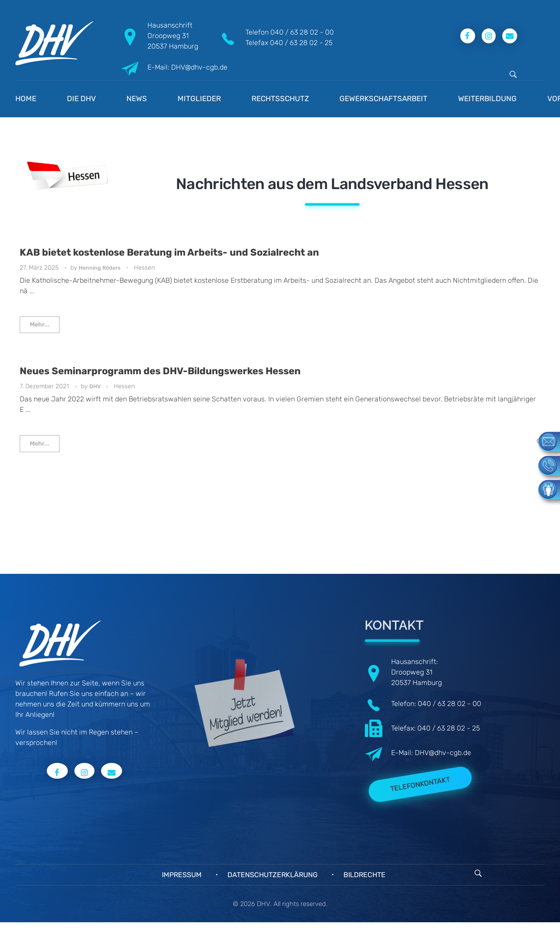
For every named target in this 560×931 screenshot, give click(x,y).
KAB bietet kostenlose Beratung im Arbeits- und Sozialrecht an (169, 252)
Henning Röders (100, 268)
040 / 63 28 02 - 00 (302, 32)
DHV (96, 386)
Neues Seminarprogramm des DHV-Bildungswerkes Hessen (160, 371)
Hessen (144, 268)
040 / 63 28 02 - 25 (301, 43)
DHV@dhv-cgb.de (443, 753)
